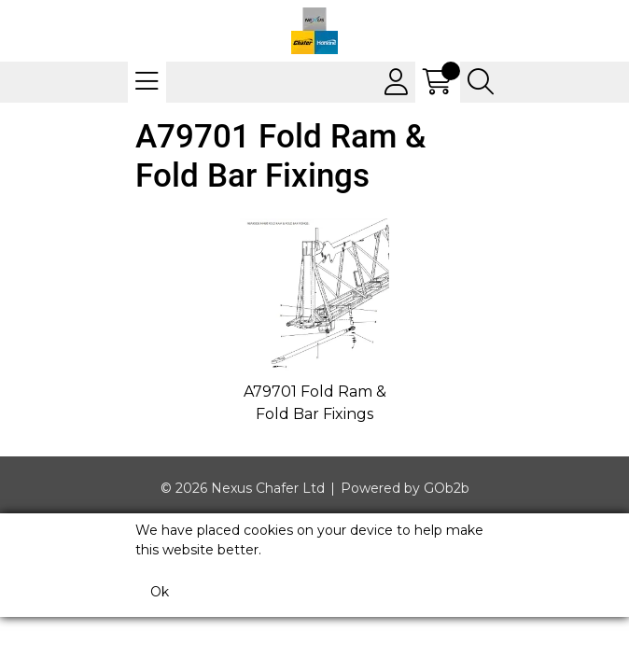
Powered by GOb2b (405, 488)
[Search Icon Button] (481, 82)
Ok (160, 592)
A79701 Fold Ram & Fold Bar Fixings (315, 403)
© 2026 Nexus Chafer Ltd (243, 488)
